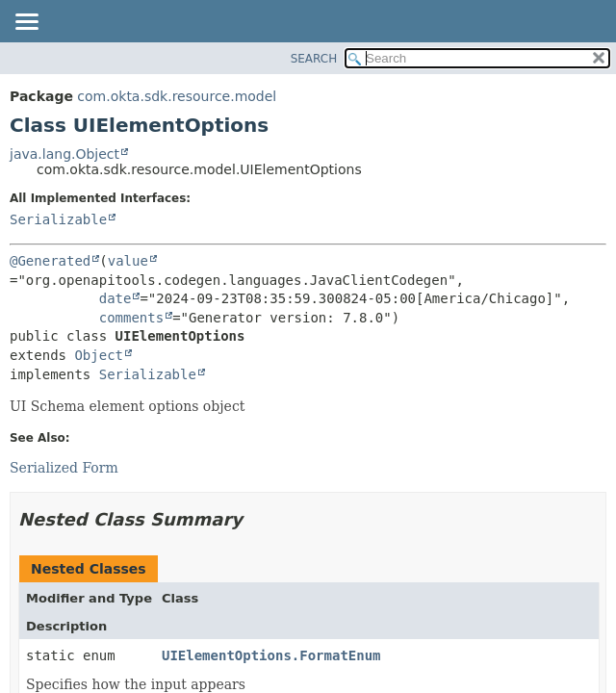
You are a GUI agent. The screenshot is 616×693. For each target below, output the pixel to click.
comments (131, 318)
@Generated (50, 261)
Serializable (58, 219)
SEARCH (314, 59)
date (115, 298)
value (128, 261)
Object (99, 355)
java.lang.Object (64, 154)
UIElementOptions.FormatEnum (271, 655)
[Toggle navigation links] (26, 23)
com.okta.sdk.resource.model (177, 96)
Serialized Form (64, 468)
